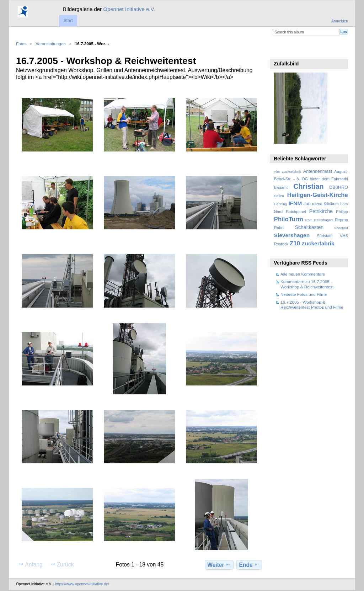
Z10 (295, 243)
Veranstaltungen (50, 44)
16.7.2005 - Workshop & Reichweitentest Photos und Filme (312, 305)
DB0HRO (339, 187)
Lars (344, 204)
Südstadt (325, 236)
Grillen (279, 196)
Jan (307, 204)
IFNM (295, 203)
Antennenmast (318, 171)
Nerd (278, 212)
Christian (308, 186)
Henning (281, 204)
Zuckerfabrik (318, 243)
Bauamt (281, 187)
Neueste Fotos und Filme (304, 294)
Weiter (219, 565)
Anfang (30, 564)
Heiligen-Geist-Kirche (318, 195)
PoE (309, 220)
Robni (279, 228)
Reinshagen (323, 220)
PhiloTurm (289, 219)
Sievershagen (292, 235)
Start (68, 21)
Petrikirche (321, 211)
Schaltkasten (309, 227)
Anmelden (340, 21)
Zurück (62, 564)
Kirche (317, 204)
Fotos (21, 44)
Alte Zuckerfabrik (288, 172)
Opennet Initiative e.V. (129, 9)
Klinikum (331, 204)
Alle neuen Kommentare (303, 274)
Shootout (341, 228)
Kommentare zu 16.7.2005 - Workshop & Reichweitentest (307, 284)
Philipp (342, 212)
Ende (249, 565)
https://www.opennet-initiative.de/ (82, 584)
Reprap (341, 220)
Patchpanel (296, 212)
